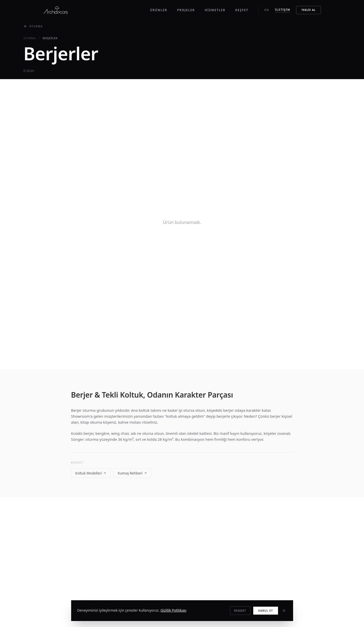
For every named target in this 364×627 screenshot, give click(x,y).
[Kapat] (284, 611)
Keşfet (242, 10)
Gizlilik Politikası (173, 610)
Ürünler (159, 10)
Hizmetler (215, 10)
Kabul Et (266, 611)
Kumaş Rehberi (132, 474)
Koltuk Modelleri (91, 474)
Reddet (240, 611)
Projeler (186, 10)
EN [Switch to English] (267, 10)
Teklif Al (308, 10)
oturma (30, 38)
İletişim (283, 10)
